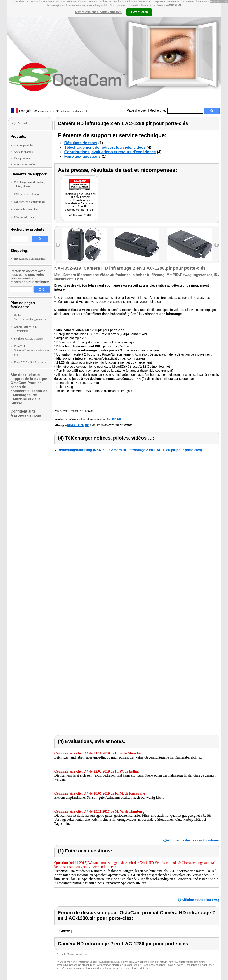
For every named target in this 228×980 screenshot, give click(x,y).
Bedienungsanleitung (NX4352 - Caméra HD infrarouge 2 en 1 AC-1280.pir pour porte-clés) (130, 450)
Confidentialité (23, 411)
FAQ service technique (27, 194)
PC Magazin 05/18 (80, 215)
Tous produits (22, 158)
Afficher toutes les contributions (193, 840)
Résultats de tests (24, 217)
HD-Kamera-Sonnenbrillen (30, 259)
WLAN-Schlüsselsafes (30, 362)
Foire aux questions (83, 156)
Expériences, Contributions (30, 202)
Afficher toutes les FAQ (200, 900)
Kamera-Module (28, 339)
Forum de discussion (26, 210)
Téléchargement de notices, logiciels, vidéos (105, 147)
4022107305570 (105, 425)
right (217, 245)
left (58, 245)
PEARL (118, 419)
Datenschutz (173, 5)
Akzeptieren (139, 12)
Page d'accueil (137, 110)
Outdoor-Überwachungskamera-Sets (31, 350)
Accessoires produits (26, 164)
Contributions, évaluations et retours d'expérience (110, 152)
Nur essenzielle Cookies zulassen (98, 12)
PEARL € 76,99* (78, 425)
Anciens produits (24, 152)
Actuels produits (23, 146)
